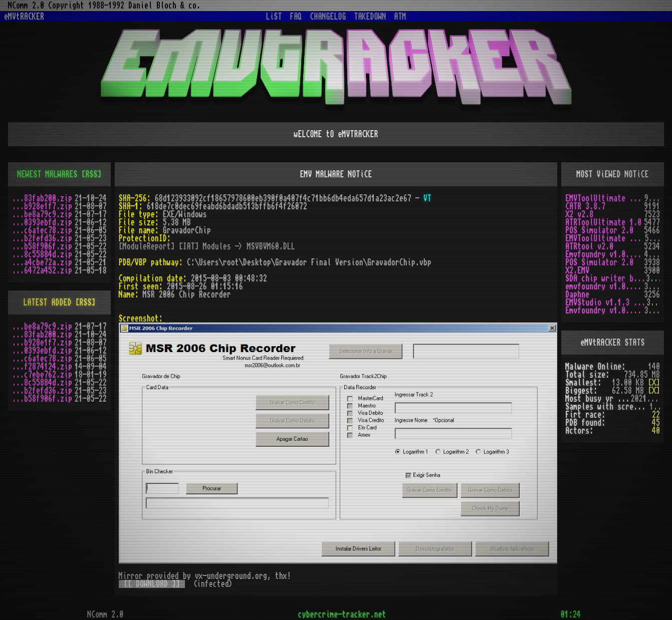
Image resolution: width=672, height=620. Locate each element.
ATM (400, 17)
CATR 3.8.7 (585, 206)
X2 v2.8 (579, 214)
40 (656, 431)
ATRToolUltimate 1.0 (603, 222)
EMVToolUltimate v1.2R (605, 238)
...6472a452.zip (42, 270)
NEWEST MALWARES (47, 174)
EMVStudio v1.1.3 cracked (606, 302)
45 (656, 423)
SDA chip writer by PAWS (606, 278)
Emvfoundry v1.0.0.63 (605, 254)
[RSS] (91, 174)
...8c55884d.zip (42, 254)
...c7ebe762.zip (42, 375)
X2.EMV (577, 270)
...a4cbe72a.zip (42, 262)
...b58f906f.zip (42, 246)
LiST (274, 17)
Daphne (577, 294)
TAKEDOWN (370, 17)
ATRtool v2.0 (589, 246)
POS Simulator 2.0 (599, 230)
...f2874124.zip (42, 367)
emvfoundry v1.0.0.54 (605, 286)
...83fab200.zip (42, 198)
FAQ (296, 17)
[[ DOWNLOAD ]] (152, 584)
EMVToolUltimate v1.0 (605, 198)
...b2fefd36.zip (42, 238)
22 (656, 415)
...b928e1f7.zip (42, 206)
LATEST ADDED (47, 302)
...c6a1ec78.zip (42, 230)
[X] (654, 383)
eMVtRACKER (24, 17)
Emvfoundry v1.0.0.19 (605, 311)
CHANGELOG (328, 17)
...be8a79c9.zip (42, 214)
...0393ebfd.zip (42, 222)
